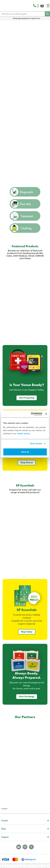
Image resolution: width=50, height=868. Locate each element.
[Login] (38, 5)
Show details (36, 444)
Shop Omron (27, 463)
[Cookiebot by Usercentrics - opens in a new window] (32, 414)
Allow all (25, 452)
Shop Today (27, 632)
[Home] (48, 6)
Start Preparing (27, 398)
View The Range (27, 697)
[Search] (47, 14)
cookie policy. (24, 433)
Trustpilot (4, 809)
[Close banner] (46, 414)
